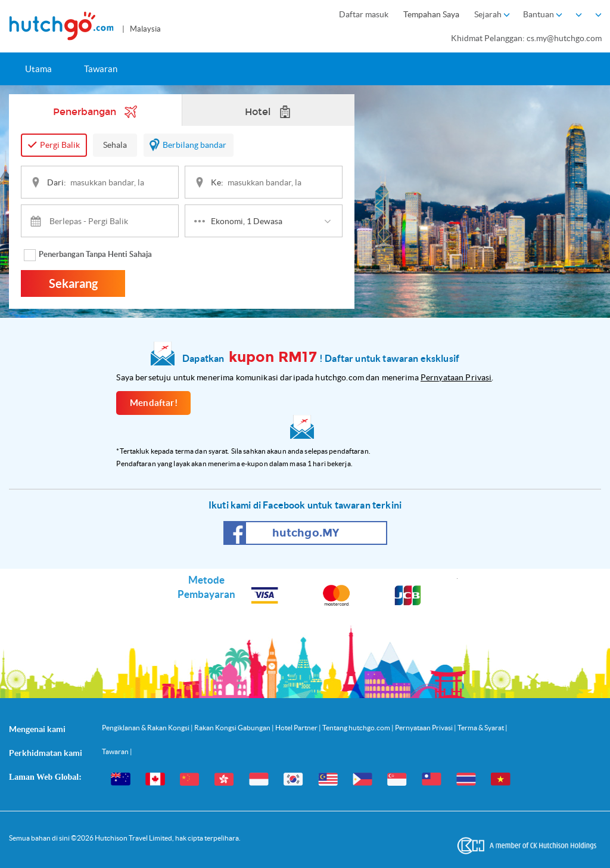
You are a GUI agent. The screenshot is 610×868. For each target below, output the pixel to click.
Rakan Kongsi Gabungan (233, 726)
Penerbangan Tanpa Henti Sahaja (88, 253)
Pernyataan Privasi (456, 376)
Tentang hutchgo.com (357, 726)
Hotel (268, 110)
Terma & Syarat (481, 726)
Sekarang (73, 282)
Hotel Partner (297, 726)
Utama (38, 69)
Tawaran (101, 69)
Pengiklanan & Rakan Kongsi (146, 726)
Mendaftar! (154, 401)
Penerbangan (95, 110)
